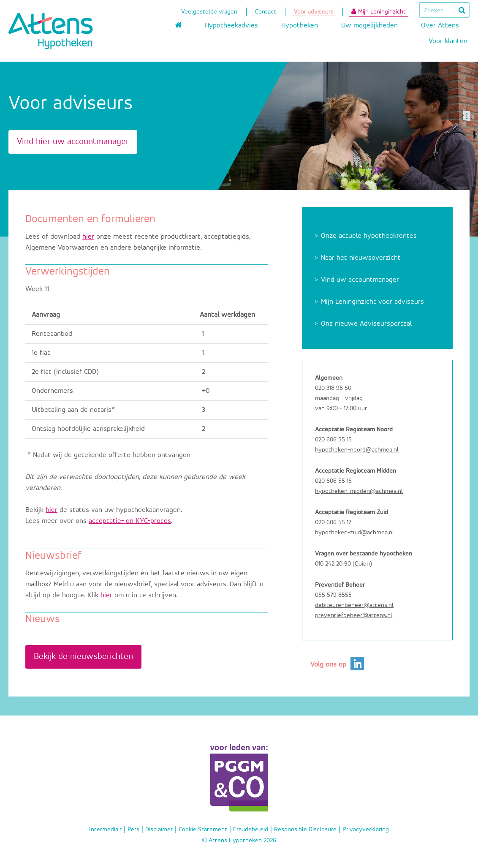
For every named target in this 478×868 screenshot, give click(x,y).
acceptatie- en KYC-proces (130, 521)
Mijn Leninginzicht (379, 11)
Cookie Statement (203, 829)
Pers (133, 829)
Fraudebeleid (251, 829)
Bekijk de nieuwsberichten (83, 657)
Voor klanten (448, 41)
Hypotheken (300, 26)
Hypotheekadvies (231, 26)
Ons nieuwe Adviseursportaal (366, 324)
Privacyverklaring (366, 829)
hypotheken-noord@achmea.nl (357, 450)
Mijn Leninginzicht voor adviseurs (372, 302)
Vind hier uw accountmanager (73, 142)
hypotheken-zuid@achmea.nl (354, 532)
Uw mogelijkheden (369, 26)
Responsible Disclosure (305, 829)
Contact (266, 12)
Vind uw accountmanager (360, 280)
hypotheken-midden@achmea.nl (359, 491)
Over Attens (440, 26)
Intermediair (105, 829)
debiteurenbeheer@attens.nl (354, 605)
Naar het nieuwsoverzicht (361, 258)
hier (88, 237)
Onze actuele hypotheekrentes (369, 236)
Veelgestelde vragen (209, 12)
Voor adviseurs (314, 12)
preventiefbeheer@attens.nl (354, 615)
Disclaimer (159, 829)
